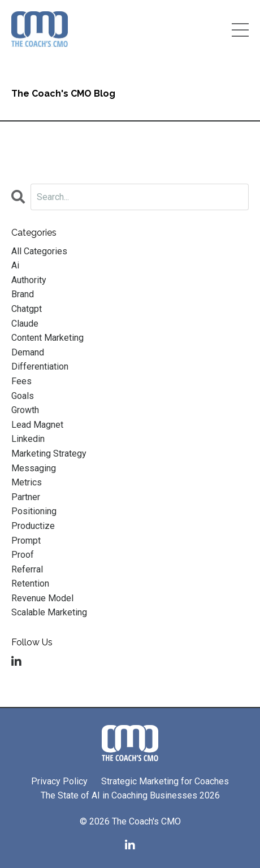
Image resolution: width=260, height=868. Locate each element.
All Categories (39, 251)
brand (23, 294)
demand (28, 352)
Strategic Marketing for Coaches (165, 781)
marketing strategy (49, 453)
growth (25, 410)
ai (15, 265)
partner (26, 497)
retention (30, 583)
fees (21, 381)
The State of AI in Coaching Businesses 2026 (130, 795)
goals (23, 396)
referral (27, 569)
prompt (26, 541)
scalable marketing (49, 612)
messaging (34, 468)
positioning (34, 511)
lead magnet (37, 425)
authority (29, 280)
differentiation (40, 366)
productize (33, 526)
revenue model (42, 598)
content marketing (47, 338)
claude (25, 324)
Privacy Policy (59, 781)
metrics (27, 482)
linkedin (28, 439)
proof (23, 555)
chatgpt (27, 309)
